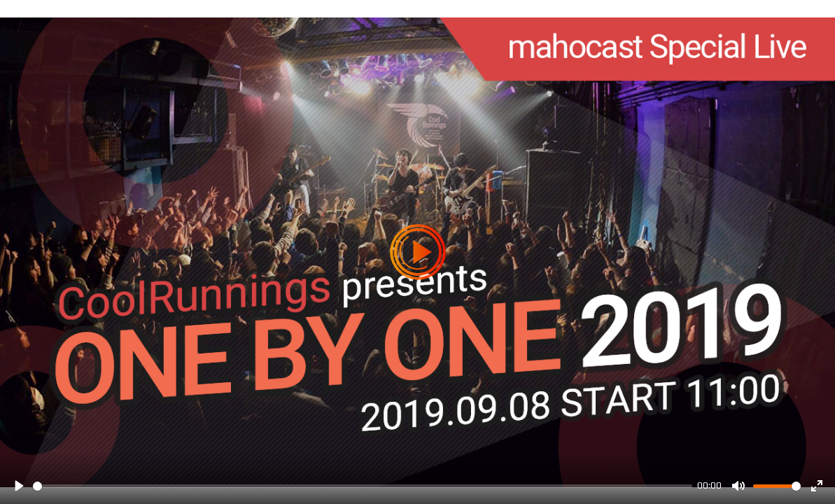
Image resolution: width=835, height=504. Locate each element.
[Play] (18, 486)
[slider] (363, 486)
